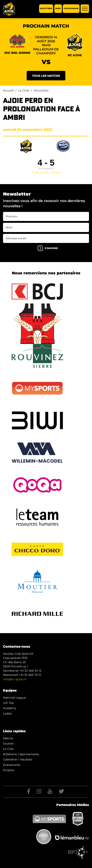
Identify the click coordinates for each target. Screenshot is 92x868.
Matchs (8, 738)
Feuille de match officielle (46, 172)
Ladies (7, 713)
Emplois (9, 770)
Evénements (12, 765)
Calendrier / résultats (18, 759)
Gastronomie (71, 9)
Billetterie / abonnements (21, 754)
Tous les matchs (46, 76)
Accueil (8, 90)
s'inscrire (48, 248)
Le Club (24, 90)
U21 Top (8, 703)
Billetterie (46, 9)
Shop (58, 9)
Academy (10, 708)
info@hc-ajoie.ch (15, 679)
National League (14, 698)
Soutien (8, 744)
